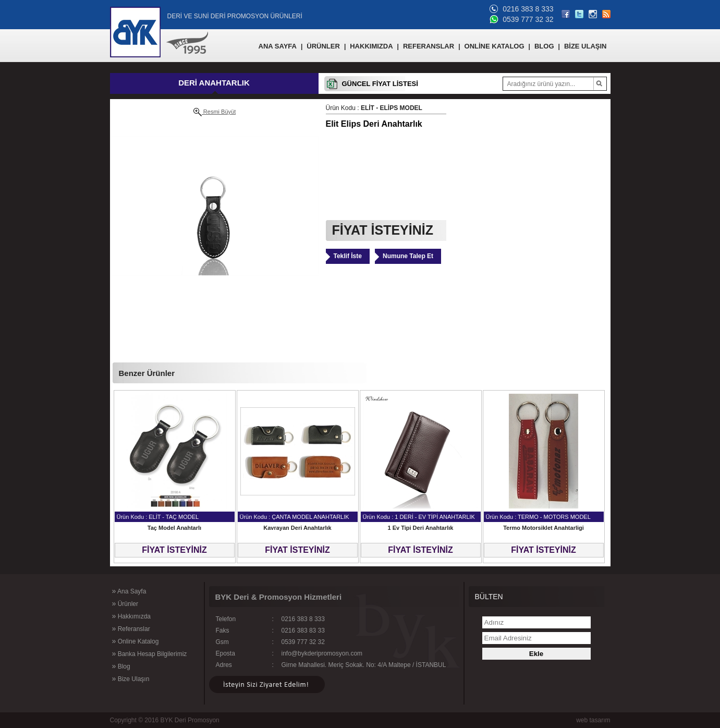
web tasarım (593, 720)
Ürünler (125, 603)
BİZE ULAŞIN (585, 46)
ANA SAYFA (278, 46)
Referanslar (131, 628)
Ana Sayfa (129, 591)
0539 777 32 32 (528, 19)
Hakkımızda (131, 616)
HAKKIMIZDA (371, 46)
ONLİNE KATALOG (495, 46)
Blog (121, 666)
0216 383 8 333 (528, 9)
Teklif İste (348, 256)
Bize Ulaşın (131, 678)
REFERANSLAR (429, 46)
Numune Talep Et (408, 256)
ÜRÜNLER (323, 46)
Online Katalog (136, 641)
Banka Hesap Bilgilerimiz (150, 653)
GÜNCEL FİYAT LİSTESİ (380, 84)
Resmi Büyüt (215, 112)
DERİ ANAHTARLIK (214, 83)
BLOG (544, 46)
